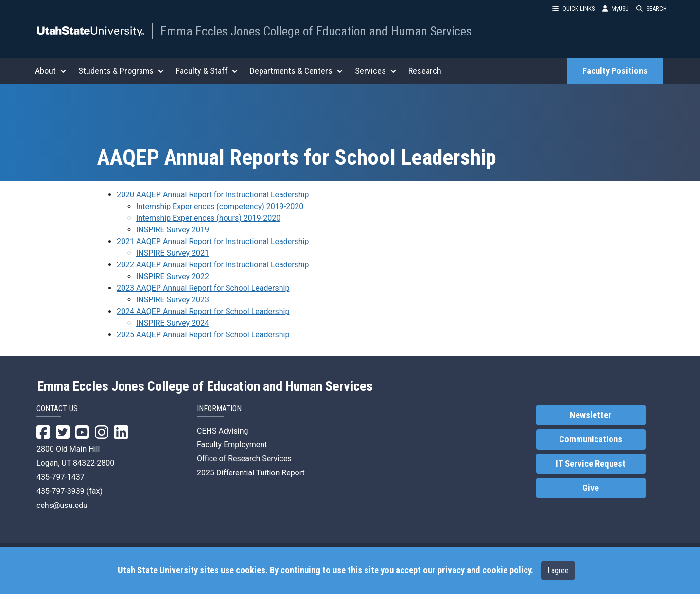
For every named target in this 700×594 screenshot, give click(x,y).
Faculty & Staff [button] (207, 71)
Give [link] (591, 488)
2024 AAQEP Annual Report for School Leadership (203, 311)
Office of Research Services (244, 459)
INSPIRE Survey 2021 (173, 253)
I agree (558, 570)
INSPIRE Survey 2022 (173, 276)
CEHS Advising (222, 431)
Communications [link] (591, 439)
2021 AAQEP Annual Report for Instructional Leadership (213, 241)
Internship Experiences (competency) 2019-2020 (220, 206)
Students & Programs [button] (121, 71)
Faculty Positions (615, 71)
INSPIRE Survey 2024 (173, 323)
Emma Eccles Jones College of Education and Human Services (316, 31)
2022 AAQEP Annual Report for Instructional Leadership (213, 265)
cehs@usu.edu (62, 505)
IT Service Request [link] (591, 464)
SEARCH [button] (652, 9)
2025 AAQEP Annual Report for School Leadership (203, 335)
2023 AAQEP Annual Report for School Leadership (203, 288)
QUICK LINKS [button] (573, 9)
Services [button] (376, 71)
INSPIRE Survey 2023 (173, 300)
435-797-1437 (61, 477)
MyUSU (615, 9)
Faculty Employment (232, 445)
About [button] (51, 71)
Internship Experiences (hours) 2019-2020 (208, 218)
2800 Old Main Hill (68, 449)
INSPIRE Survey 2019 (173, 230)
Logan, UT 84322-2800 (75, 463)
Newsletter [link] (591, 415)
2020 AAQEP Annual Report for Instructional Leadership (213, 195)
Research (425, 71)
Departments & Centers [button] (297, 71)
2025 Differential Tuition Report (251, 473)
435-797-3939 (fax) (70, 491)
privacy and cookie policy (484, 570)
